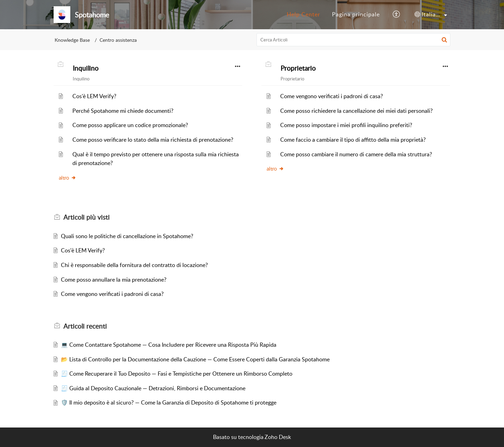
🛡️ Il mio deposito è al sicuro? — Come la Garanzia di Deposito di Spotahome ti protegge (169, 402)
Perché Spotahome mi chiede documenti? (123, 111)
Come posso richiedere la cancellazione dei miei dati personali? (356, 111)
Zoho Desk (278, 437)
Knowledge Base (72, 40)
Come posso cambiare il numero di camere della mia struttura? (356, 154)
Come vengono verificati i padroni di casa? (332, 96)
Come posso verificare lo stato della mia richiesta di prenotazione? (153, 140)
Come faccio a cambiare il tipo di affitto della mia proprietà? (353, 140)
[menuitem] (304, 15)
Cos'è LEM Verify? (94, 96)
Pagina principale (356, 14)
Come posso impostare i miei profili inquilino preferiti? (346, 125)
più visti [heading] (86, 217)
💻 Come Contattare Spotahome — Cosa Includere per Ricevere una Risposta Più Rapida (169, 345)
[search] (354, 40)
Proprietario (298, 68)
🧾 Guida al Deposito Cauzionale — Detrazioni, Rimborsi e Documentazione (153, 388)
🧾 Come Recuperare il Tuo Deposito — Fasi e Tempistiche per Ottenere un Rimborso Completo (177, 374)
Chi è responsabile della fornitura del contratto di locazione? (134, 265)
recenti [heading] (85, 326)
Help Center (304, 14)
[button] (397, 15)
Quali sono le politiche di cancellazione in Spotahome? (127, 236)
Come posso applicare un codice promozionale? (130, 125)
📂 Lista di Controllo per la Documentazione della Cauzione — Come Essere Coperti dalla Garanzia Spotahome (195, 359)
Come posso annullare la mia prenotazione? (114, 280)
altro (68, 178)
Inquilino (86, 68)
